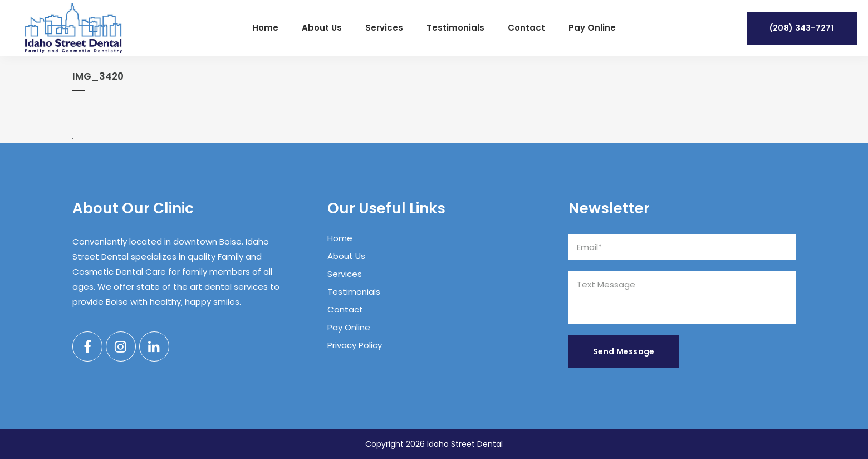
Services (345, 274)
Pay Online (349, 327)
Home (340, 238)
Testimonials (354, 292)
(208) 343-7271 (802, 28)
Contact (345, 309)
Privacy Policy (355, 345)
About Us (346, 256)
